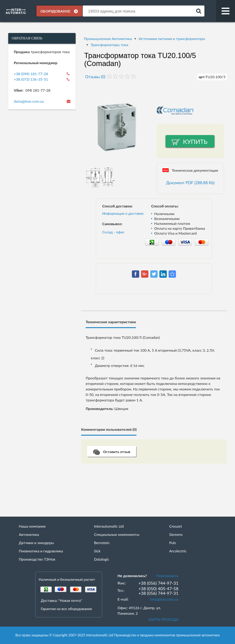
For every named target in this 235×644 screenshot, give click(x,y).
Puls (173, 543)
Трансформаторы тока (109, 45)
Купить (195, 142)
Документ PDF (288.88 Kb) (190, 183)
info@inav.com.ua (164, 600)
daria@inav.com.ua (29, 101)
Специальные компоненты (117, 535)
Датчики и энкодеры (36, 543)
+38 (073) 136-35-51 (31, 79)
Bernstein (102, 543)
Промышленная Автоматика (108, 39)
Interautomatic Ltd (109, 527)
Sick (97, 551)
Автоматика (29, 535)
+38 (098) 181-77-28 (31, 74)
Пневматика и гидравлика (41, 551)
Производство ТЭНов (37, 560)
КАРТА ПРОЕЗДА (163, 620)
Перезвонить (167, 576)
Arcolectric (178, 551)
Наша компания (32, 527)
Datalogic (102, 560)
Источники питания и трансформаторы (172, 39)
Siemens (176, 535)
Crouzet (176, 527)
